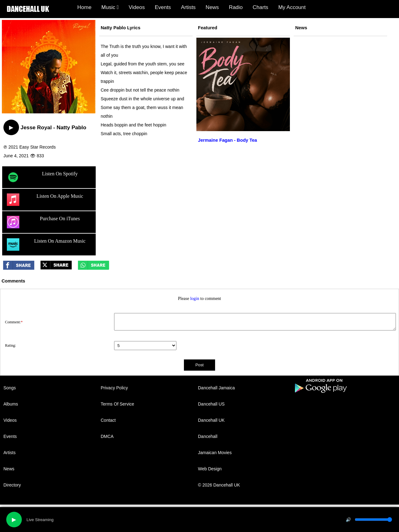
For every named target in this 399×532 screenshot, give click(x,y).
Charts (261, 7)
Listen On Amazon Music (46, 245)
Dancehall (208, 436)
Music (110, 7)
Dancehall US (211, 404)
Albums (11, 404)
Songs (10, 388)
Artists (188, 7)
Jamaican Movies (215, 453)
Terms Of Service (117, 404)
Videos (137, 7)
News (212, 7)
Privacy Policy (114, 388)
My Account (292, 7)
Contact (108, 420)
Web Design (210, 469)
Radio (236, 7)
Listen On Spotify (42, 177)
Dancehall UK (211, 420)
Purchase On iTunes (43, 222)
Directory (12, 485)
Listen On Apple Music (45, 200)
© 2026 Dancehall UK (219, 485)
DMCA (107, 436)
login (195, 299)
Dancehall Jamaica (216, 388)
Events (163, 7)
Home (84, 7)
